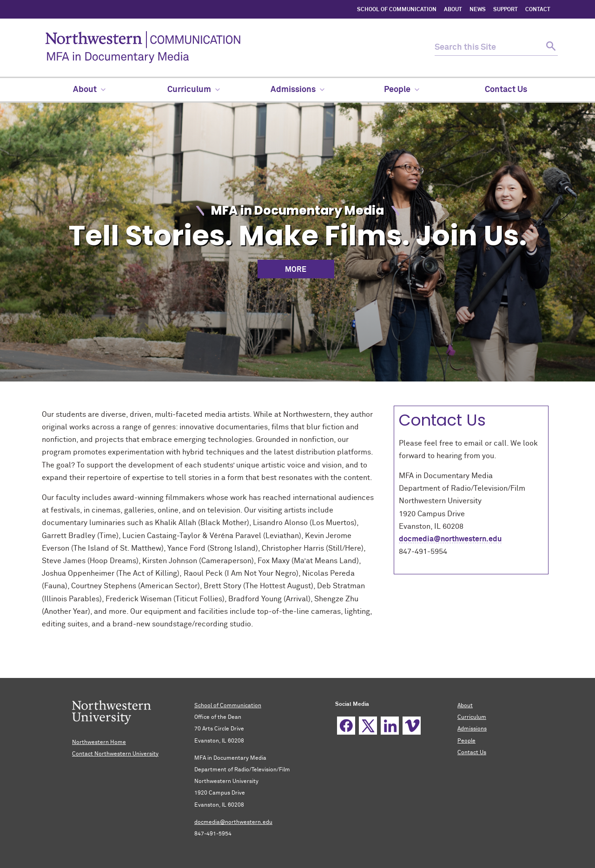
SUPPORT (506, 10)
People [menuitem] (402, 90)
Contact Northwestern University (115, 754)
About (465, 706)
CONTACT (538, 10)
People (466, 741)
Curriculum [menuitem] (194, 90)
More (296, 270)
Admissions (472, 729)
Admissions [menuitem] (297, 90)
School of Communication (228, 706)
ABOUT (453, 10)
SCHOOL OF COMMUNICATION (397, 10)
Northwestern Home (99, 743)
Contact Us (472, 753)
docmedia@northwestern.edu (450, 539)
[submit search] (550, 48)
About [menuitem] (89, 90)
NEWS (478, 10)
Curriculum (472, 717)
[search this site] (488, 48)
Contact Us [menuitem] (506, 90)
